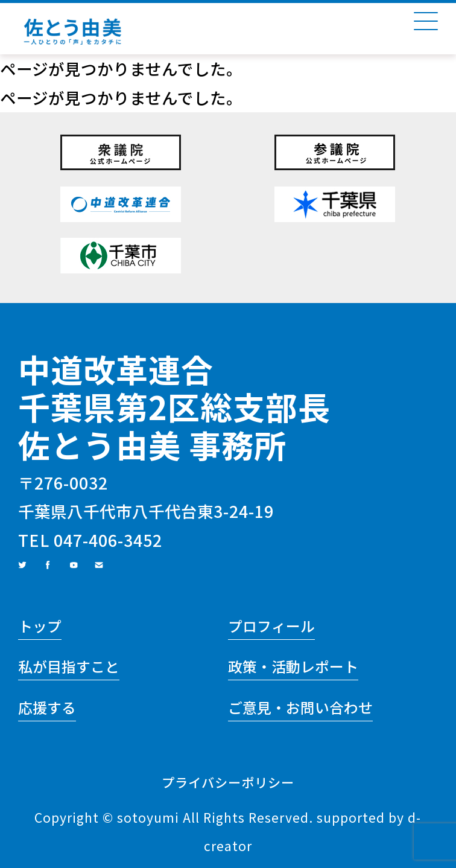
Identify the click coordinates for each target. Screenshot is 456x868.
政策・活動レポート (293, 666)
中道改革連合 (116, 369)
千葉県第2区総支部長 (174, 406)
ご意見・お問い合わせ (300, 707)
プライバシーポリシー (228, 782)
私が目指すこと (69, 666)
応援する (47, 707)
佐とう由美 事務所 (152, 444)
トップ (40, 626)
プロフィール (271, 626)
